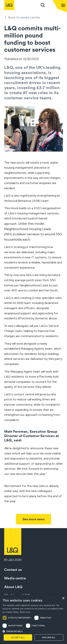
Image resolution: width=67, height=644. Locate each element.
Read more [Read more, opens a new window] (25, 612)
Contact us (13, 570)
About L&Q (13, 587)
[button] (33, 631)
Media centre (15, 578)
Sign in (50, 5)
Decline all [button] (49, 637)
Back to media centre (24, 17)
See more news (33, 519)
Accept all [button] (18, 637)
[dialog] (33, 619)
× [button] (63, 598)
